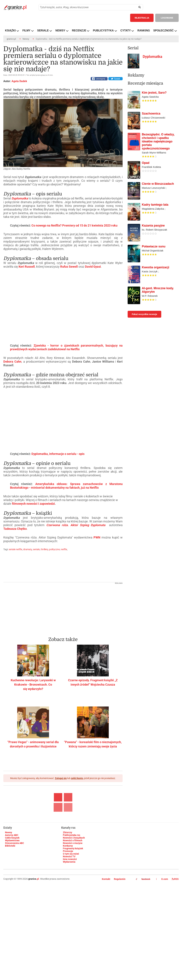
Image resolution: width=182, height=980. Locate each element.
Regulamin (120, 935)
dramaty (28, 605)
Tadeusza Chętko (15, 584)
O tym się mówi (71, 909)
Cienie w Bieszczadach (158, 221)
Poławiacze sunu (154, 284)
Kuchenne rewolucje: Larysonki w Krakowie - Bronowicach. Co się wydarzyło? (33, 740)
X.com (162, 935)
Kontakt (106, 935)
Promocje (68, 907)
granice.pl (11, 39)
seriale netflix (15, 605)
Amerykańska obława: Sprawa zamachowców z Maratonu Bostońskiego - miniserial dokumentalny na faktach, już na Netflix (66, 541)
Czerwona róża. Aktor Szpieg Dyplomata (76, 581)
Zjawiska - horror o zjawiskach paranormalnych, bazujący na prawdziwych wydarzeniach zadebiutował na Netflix (66, 403)
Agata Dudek (19, 81)
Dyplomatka (20, 198)
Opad (146, 200)
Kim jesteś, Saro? (154, 130)
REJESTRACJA (142, 18)
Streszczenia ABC (14, 899)
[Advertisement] (63, 663)
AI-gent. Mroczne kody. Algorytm (158, 327)
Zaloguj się (61, 834)
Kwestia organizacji (155, 304)
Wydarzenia (69, 917)
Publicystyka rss (72, 891)
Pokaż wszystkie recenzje (144, 351)
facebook (143, 935)
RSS (175, 935)
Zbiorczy (67, 888)
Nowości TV (69, 912)
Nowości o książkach (74, 893)
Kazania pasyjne (153, 263)
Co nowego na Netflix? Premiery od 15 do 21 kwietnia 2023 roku (74, 281)
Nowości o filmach (73, 896)
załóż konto (77, 834)
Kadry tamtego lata (155, 242)
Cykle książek (12, 893)
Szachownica (151, 151)
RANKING (144, 31)
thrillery (44, 605)
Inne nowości (70, 915)
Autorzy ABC (12, 891)
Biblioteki (10, 901)
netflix (64, 605)
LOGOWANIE (167, 18)
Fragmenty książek (73, 904)
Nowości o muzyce (73, 899)
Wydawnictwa (12, 896)
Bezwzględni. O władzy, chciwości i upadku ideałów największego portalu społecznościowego (158, 179)
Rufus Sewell (69, 322)
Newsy (26, 39)
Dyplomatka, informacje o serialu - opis (58, 509)
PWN (97, 593)
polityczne (54, 605)
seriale (36, 605)
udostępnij (100, 79)
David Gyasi (93, 322)
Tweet (116, 79)
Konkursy (68, 901)
